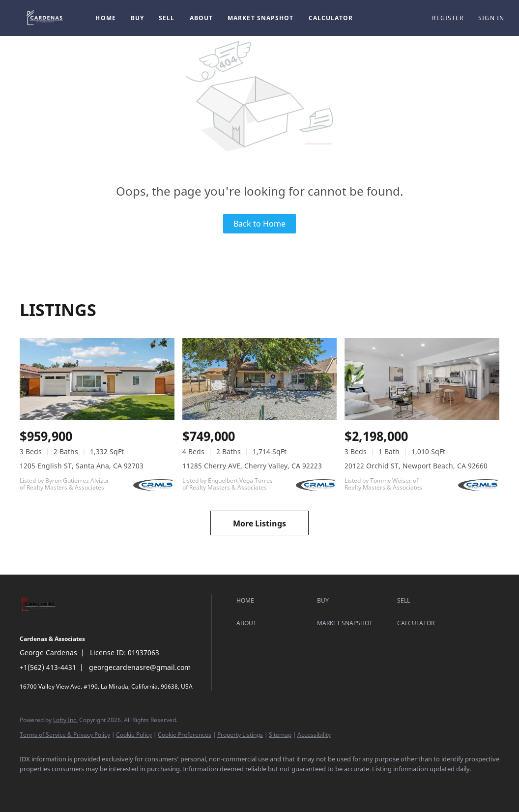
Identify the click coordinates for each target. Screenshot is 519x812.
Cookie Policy (134, 735)
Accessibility (314, 735)
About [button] (202, 18)
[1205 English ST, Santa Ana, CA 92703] (97, 379)
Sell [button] (167, 18)
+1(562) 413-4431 (48, 667)
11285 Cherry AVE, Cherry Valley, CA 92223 (252, 466)
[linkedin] (60, 785)
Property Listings (240, 735)
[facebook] (31, 785)
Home (105, 18)
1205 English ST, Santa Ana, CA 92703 (82, 466)
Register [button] (448, 18)
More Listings (259, 523)
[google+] (117, 785)
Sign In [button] (491, 18)
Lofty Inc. (65, 720)
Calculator (331, 18)
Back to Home (259, 224)
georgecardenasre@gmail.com (140, 667)
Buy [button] (137, 18)
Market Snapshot (261, 18)
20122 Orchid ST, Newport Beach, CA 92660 (416, 466)
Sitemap (280, 735)
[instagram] (88, 785)
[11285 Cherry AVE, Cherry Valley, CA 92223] (260, 379)
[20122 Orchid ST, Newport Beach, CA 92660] (422, 379)
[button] (45, 18)
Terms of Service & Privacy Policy (65, 735)
